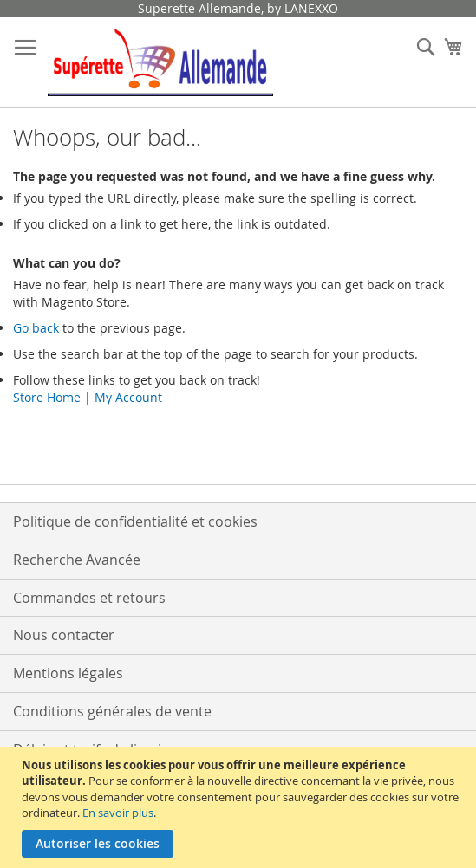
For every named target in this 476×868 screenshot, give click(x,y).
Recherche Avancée (77, 560)
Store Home (47, 397)
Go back (36, 328)
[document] (240, 807)
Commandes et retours (89, 598)
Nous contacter (64, 635)
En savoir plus (118, 813)
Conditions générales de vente (112, 711)
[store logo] (160, 63)
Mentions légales (68, 673)
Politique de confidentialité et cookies (135, 521)
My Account (128, 397)
